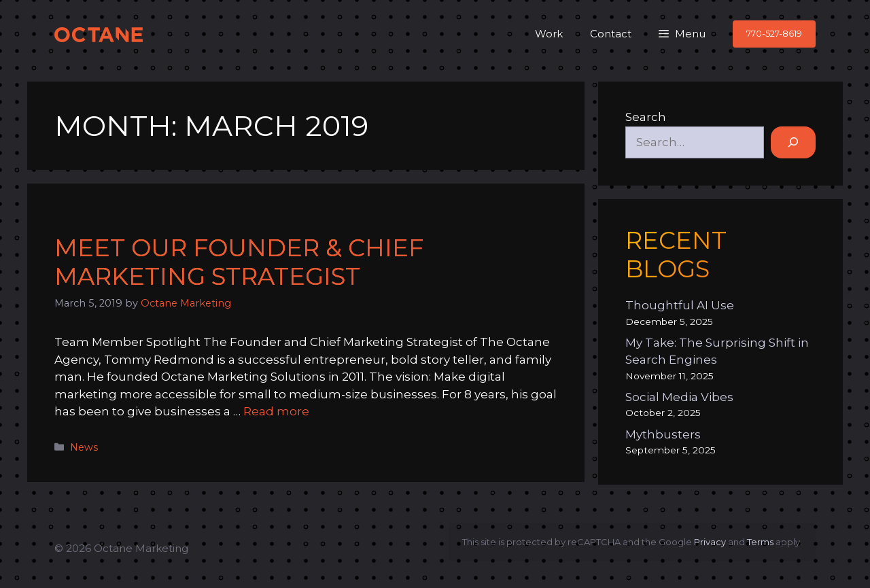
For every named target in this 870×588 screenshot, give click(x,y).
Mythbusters (663, 434)
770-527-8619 (774, 33)
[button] (682, 34)
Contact (611, 34)
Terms (760, 542)
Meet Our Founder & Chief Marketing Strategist (239, 262)
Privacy (710, 542)
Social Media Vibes (679, 397)
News (84, 447)
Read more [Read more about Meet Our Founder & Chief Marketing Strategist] (276, 411)
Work (549, 34)
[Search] (793, 143)
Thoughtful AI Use (680, 305)
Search (646, 117)
